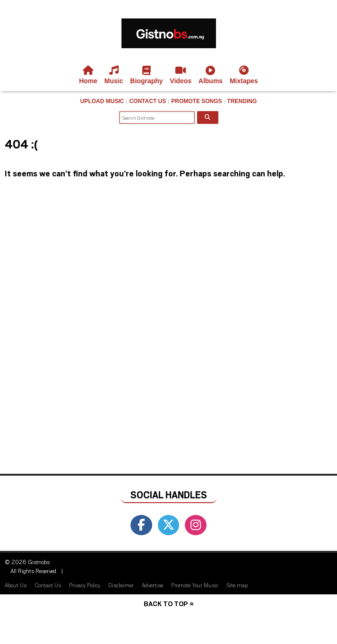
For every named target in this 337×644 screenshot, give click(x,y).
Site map (237, 585)
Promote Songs (196, 101)
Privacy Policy (85, 585)
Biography (146, 75)
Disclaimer (121, 585)
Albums (211, 75)
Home (88, 75)
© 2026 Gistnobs (27, 562)
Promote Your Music (195, 585)
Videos (181, 75)
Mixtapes (244, 75)
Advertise (152, 585)
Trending (242, 101)
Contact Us (147, 101)
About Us (16, 585)
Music (114, 75)
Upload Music (102, 101)
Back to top (166, 604)
